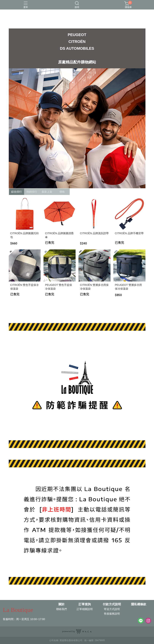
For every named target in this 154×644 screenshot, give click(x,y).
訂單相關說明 (85, 609)
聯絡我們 (62, 609)
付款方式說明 (112, 604)
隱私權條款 (139, 604)
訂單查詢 (85, 604)
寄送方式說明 (112, 609)
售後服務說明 (112, 614)
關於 (62, 604)
